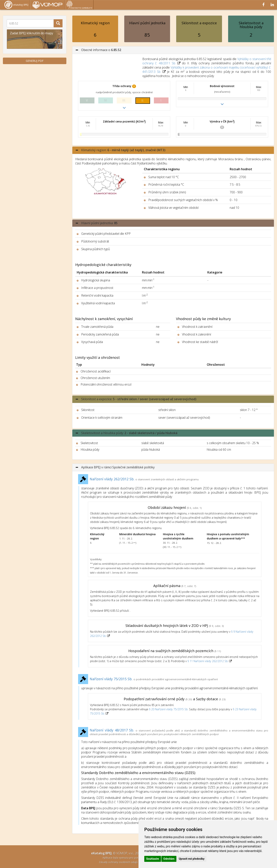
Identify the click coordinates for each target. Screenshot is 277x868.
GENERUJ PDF (35, 61)
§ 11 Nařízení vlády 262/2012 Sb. (208, 661)
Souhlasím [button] (153, 859)
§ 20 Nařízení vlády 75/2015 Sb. (169, 709)
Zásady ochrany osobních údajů (119, 862)
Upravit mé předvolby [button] (191, 859)
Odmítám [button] (169, 859)
